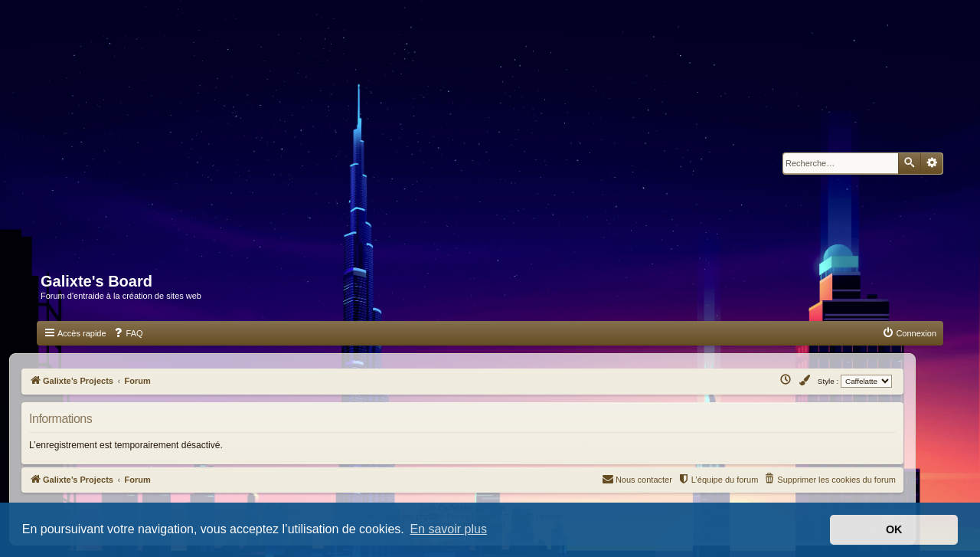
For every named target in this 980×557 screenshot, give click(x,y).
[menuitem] (128, 333)
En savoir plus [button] (448, 529)
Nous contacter (637, 478)
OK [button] (894, 529)
